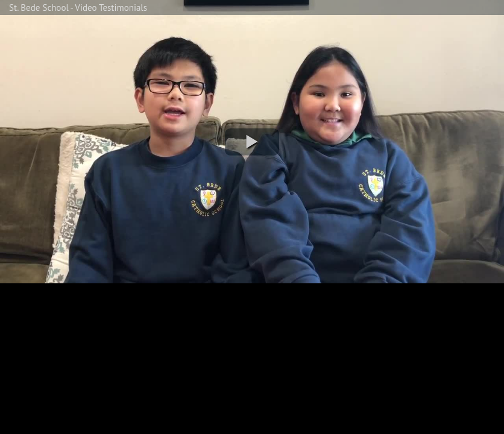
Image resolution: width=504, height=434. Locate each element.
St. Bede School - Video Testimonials (78, 8)
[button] (252, 142)
